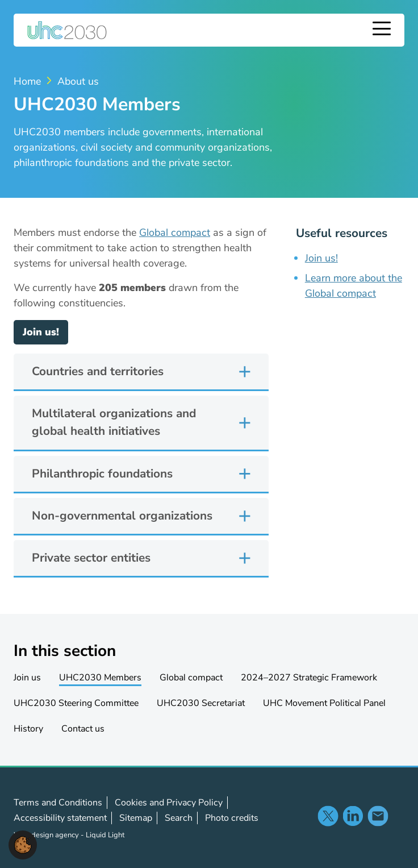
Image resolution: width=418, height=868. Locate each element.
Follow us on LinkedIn (353, 816)
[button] (23, 844)
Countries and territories (98, 371)
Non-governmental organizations (122, 516)
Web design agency (47, 835)
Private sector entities (91, 558)
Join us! (41, 332)
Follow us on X (328, 816)
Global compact (175, 232)
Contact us (378, 816)
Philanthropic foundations (102, 474)
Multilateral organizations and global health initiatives (114, 422)
